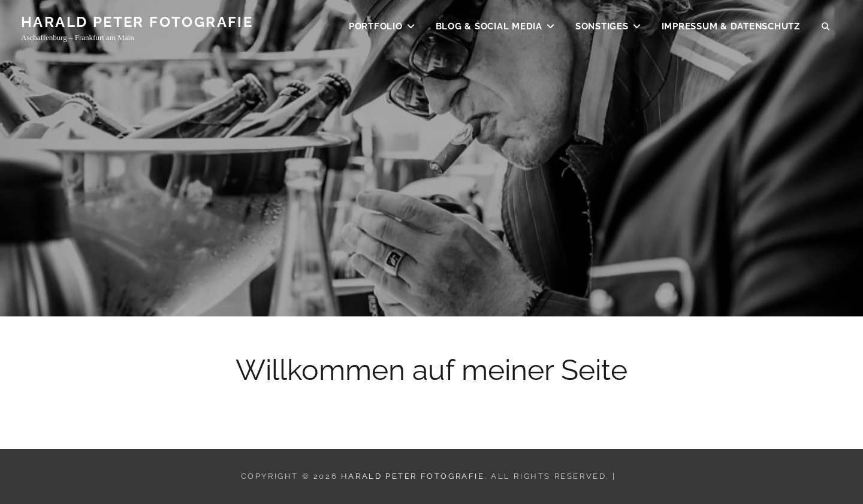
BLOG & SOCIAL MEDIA (489, 28)
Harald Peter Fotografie (137, 23)
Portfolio (376, 28)
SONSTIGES (602, 28)
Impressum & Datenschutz (731, 28)
